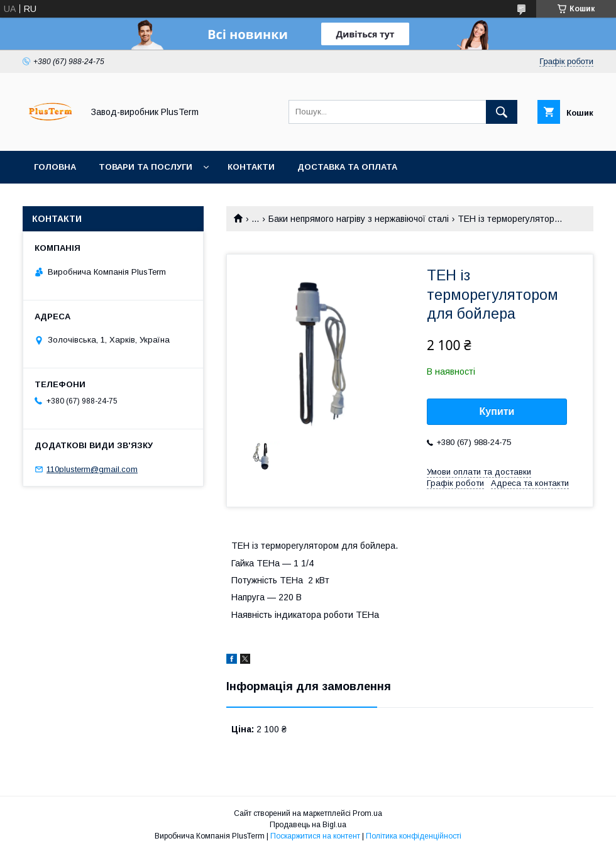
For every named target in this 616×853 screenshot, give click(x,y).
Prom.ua (367, 813)
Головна (55, 167)
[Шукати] (502, 112)
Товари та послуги (146, 167)
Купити (497, 411)
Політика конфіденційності (414, 836)
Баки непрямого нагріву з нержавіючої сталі (359, 219)
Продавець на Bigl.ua (308, 825)
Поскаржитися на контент (315, 836)
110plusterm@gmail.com (92, 469)
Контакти (251, 167)
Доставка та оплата (347, 167)
